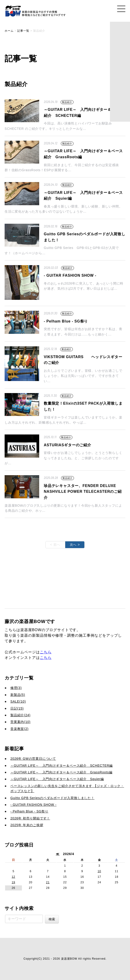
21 (48, 882)
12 (13, 877)
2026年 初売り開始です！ (30, 818)
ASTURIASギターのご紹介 (68, 445)
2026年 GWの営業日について (33, 759)
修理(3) (16, 688)
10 (99, 871)
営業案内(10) (20, 722)
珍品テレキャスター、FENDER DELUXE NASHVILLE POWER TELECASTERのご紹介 (83, 492)
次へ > (75, 545)
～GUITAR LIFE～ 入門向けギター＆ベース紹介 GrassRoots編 (61, 772)
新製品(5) (18, 695)
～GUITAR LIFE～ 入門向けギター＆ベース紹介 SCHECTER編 (62, 766)
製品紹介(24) (20, 715)
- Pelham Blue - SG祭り (66, 321)
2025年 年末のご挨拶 (27, 825)
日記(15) (17, 708)
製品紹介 (67, 102)
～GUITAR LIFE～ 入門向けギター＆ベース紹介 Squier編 (57, 779)
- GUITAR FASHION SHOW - (70, 275)
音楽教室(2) (19, 729)
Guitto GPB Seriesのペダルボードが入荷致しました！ (52, 798)
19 (13, 882)
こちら (46, 652)
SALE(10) (18, 701)
